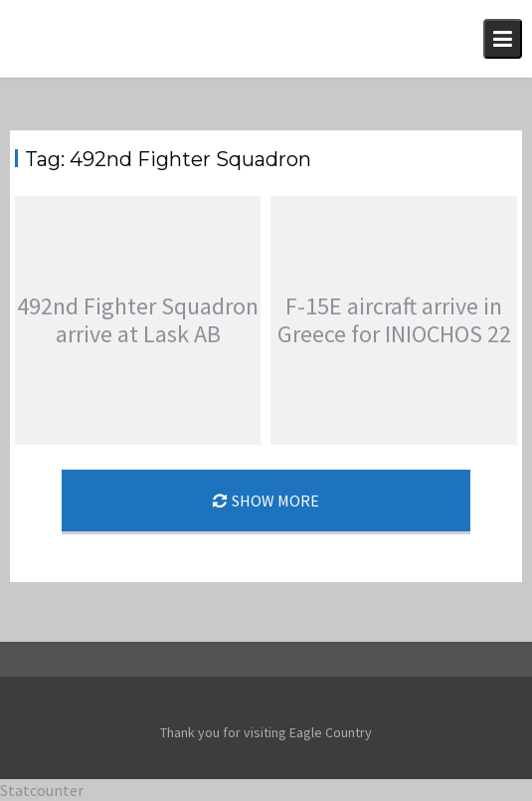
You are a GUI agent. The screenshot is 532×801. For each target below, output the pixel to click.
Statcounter (42, 790)
